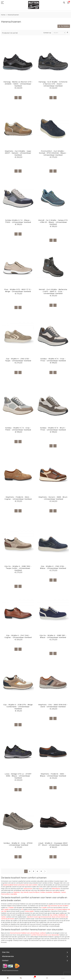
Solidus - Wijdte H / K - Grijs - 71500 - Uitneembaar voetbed (18, 429)
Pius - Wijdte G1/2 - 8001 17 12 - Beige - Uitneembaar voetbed (18, 290)
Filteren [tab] (65, 26)
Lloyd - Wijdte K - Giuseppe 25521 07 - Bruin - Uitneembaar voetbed (53, 844)
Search (64, 3)
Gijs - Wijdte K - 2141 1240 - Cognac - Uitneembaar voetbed (18, 636)
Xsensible (14, 894)
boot (41, 888)
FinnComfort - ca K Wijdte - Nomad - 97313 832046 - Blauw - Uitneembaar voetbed (53, 153)
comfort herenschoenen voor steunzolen (45, 935)
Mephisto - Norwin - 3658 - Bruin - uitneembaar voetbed (53, 498)
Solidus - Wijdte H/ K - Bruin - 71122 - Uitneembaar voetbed (53, 429)
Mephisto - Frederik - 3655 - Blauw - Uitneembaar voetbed (53, 775)
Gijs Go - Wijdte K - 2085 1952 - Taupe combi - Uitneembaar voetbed (18, 568)
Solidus (43, 892)
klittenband (56, 888)
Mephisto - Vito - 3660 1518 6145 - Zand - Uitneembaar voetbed (53, 706)
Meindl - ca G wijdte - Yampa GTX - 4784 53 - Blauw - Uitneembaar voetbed (53, 222)
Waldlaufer (57, 892)
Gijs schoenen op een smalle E (58, 906)
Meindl (26, 892)
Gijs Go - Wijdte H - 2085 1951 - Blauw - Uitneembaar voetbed (53, 636)
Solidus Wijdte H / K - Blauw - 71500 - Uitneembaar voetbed (18, 221)
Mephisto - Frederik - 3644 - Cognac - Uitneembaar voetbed (18, 498)
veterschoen (28, 888)
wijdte (24, 909)
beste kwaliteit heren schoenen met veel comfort (20, 885)
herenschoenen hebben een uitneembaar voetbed (28, 933)
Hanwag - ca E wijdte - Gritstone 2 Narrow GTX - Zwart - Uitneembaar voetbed (53, 84)
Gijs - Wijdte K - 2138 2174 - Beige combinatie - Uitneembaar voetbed (18, 707)
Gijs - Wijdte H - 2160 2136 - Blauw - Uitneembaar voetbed (53, 567)
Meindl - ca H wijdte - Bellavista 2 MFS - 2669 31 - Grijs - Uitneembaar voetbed (53, 291)
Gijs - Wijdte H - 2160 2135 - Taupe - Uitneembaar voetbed (18, 360)
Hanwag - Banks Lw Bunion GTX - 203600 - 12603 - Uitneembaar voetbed (18, 84)
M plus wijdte (29, 911)
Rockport (36, 892)
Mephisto (17, 892)
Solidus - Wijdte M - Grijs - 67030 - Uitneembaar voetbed (18, 844)
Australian (49, 892)
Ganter (63, 892)
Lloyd (31, 892)
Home (3, 15)
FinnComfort (5, 894)
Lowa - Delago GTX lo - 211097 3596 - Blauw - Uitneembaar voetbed (18, 776)
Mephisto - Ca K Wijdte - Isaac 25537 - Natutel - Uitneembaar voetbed (18, 153)
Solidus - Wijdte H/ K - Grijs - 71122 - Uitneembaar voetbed (53, 360)
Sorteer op (47, 33)
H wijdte (44, 907)
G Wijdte (23, 907)
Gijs (22, 892)
